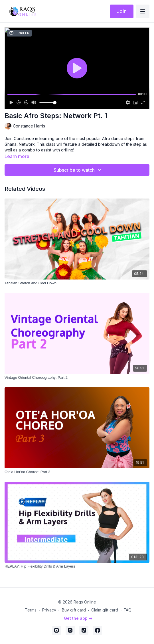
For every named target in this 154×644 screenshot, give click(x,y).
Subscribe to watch (78, 170)
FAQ (128, 610)
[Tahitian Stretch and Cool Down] (77, 283)
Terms (31, 610)
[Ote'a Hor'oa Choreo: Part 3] (77, 472)
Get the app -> (78, 618)
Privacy (49, 610)
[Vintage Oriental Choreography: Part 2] (77, 378)
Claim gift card (105, 610)
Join (122, 11)
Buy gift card (74, 610)
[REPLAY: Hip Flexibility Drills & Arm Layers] (77, 566)
